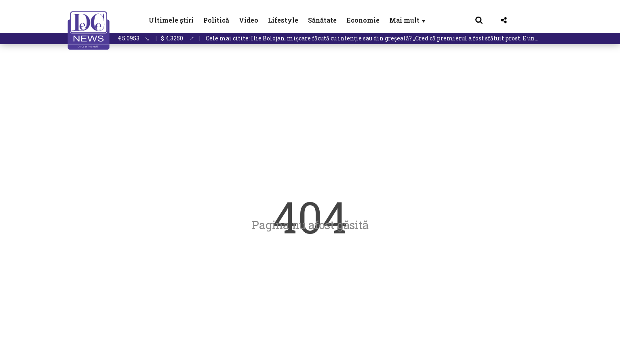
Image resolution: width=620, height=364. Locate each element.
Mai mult (408, 20)
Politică (216, 20)
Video (249, 20)
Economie (363, 20)
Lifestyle (283, 20)
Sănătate (322, 20)
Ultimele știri (171, 20)
